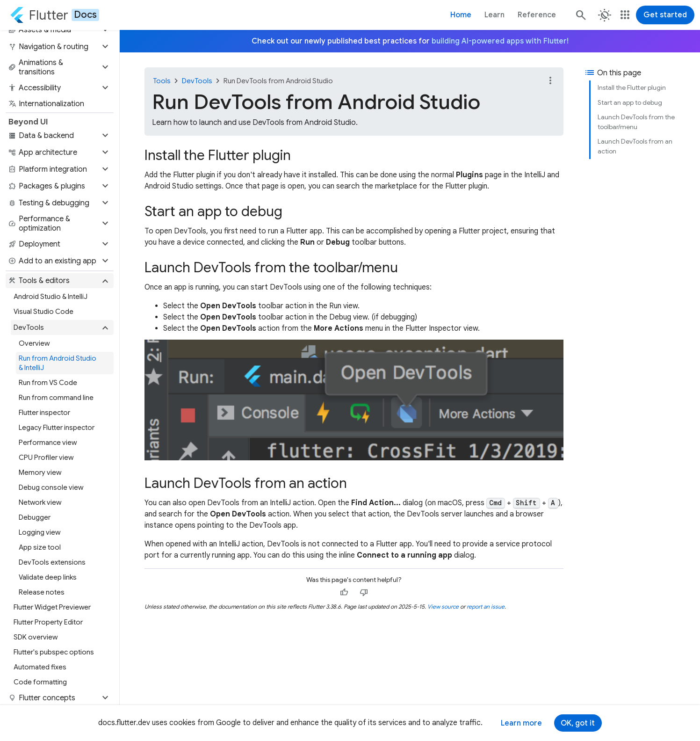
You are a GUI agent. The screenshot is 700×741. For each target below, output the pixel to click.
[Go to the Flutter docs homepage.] (54, 15)
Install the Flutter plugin (632, 87)
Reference (537, 15)
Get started (665, 15)
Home (461, 15)
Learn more (521, 723)
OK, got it (578, 723)
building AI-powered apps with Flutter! (500, 41)
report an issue (486, 607)
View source (443, 607)
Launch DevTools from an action (635, 146)
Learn (494, 15)
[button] (60, 30)
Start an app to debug (630, 102)
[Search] (580, 15)
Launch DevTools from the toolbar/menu (636, 122)
